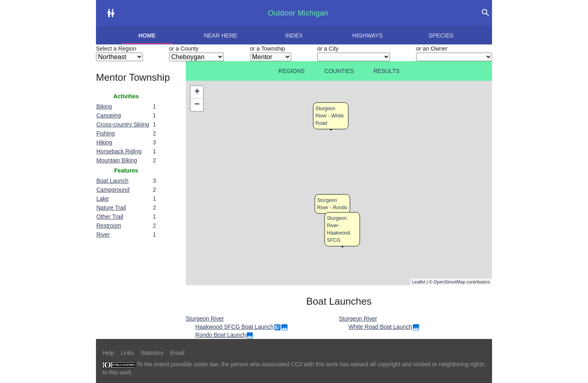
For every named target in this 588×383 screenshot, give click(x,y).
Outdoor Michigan (298, 13)
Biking (104, 106)
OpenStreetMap (450, 282)
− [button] (197, 105)
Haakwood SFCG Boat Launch (234, 327)
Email (177, 353)
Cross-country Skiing (123, 124)
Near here (220, 35)
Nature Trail (111, 208)
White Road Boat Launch (380, 327)
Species (441, 35)
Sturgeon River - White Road (330, 116)
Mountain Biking (117, 160)
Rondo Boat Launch (220, 335)
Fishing (106, 133)
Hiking (104, 142)
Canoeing (109, 115)
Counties (339, 71)
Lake (102, 199)
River (103, 235)
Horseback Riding (119, 151)
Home (147, 35)
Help (108, 353)
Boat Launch (112, 181)
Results (387, 71)
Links (128, 353)
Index (294, 35)
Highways (368, 35)
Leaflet (419, 282)
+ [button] (197, 92)
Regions (292, 71)
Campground (113, 190)
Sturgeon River (205, 319)
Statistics (152, 353)
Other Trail (110, 217)
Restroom (109, 226)
